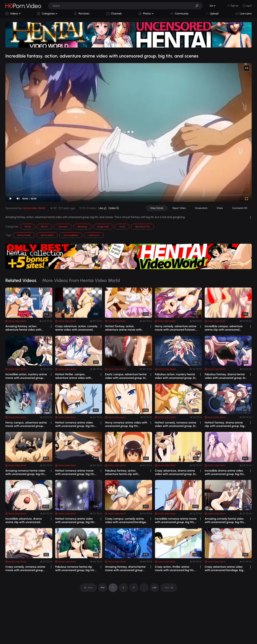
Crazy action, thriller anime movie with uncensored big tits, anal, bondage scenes (175, 568)
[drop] (51, 326)
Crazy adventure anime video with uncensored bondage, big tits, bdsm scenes (224, 568)
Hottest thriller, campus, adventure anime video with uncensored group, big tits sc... (74, 376)
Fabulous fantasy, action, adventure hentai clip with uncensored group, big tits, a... (124, 472)
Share (220, 208)
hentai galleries (71, 235)
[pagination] (88, 588)
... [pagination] (144, 588)
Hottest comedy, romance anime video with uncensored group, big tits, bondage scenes (176, 424)
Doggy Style (103, 227)
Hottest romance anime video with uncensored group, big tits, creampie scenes (75, 424)
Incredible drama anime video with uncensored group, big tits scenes (224, 472)
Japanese (63, 227)
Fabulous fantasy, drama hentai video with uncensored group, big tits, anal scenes (226, 376)
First (103, 588)
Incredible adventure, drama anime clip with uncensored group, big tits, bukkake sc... (24, 520)
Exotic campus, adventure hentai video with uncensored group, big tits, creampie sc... (126, 376)
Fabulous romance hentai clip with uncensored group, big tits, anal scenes (75, 568)
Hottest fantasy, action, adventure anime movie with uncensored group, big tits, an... (124, 328)
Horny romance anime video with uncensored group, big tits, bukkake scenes (126, 424)
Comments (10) (240, 208)
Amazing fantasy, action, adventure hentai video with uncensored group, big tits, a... (24, 328)
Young (122, 227)
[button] (198, 6)
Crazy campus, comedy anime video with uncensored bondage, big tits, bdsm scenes (126, 520)
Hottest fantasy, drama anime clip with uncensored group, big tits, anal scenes (225, 424)
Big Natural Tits (143, 227)
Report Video (179, 208)
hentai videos (47, 235)
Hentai (28, 227)
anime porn (94, 235)
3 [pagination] (134, 588)
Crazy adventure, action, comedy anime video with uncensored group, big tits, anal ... (76, 328)
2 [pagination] (123, 588)
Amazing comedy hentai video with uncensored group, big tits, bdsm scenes (225, 520)
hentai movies (24, 235)
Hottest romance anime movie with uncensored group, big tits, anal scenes (75, 472)
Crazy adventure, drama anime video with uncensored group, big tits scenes (176, 472)
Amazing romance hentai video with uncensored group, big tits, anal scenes (25, 472)
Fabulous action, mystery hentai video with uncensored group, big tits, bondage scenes (176, 376)
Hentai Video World (34, 208)
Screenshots (201, 208)
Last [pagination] (155, 588)
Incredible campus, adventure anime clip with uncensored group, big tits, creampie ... (224, 328)
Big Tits (44, 227)
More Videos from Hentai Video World (81, 280)
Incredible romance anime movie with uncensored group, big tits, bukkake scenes (176, 520)
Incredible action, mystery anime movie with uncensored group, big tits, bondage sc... (26, 376)
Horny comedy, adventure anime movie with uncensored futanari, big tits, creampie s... (176, 328)
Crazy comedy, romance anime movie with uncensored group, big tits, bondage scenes (25, 568)
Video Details (157, 208)
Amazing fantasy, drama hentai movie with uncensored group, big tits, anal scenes (125, 568)
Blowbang (82, 227)
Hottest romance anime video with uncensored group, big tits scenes (75, 520)
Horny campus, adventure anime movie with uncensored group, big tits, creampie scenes (26, 424)
